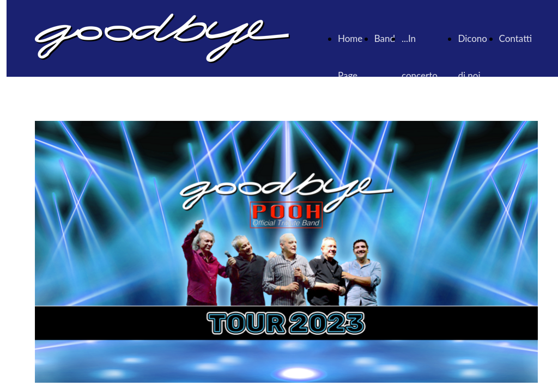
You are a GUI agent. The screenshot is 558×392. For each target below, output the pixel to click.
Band (385, 38)
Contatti (515, 38)
